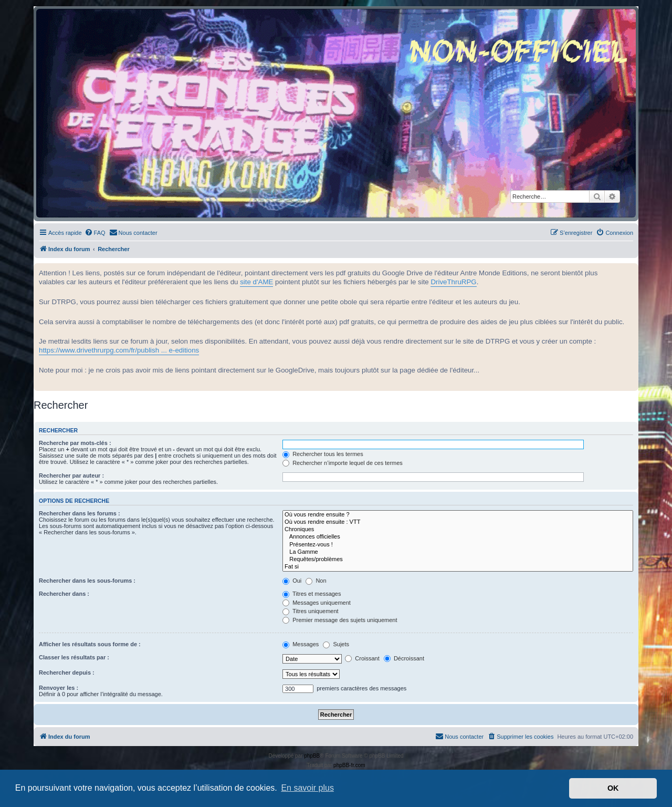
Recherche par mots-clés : (75, 443)
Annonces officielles (458, 537)
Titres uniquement (311, 611)
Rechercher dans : (64, 594)
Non (316, 581)
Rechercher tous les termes (323, 454)
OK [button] (613, 788)
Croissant (362, 658)
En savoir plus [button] (307, 788)
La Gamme (458, 552)
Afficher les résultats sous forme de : (90, 644)
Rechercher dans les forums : (80, 513)
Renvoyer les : (59, 688)
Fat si (458, 567)
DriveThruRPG (453, 282)
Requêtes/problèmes (458, 560)
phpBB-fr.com (349, 765)
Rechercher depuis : (67, 672)
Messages (301, 644)
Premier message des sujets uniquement (340, 620)
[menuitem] (95, 233)
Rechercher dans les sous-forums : (87, 581)
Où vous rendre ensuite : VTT (458, 522)
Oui (292, 581)
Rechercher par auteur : (71, 475)
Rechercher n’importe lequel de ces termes (343, 463)
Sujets (336, 644)
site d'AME (256, 282)
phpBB (312, 756)
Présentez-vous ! (458, 545)
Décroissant (404, 658)
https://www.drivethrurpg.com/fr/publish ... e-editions (119, 350)
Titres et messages (312, 594)
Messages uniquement (317, 603)
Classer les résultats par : (74, 657)
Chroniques (458, 530)
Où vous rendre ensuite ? (458, 515)
